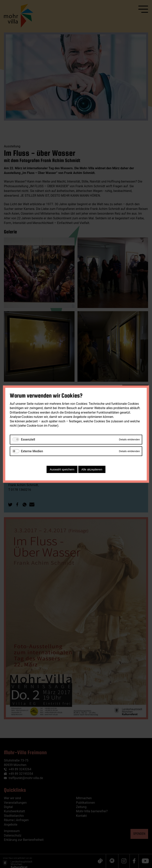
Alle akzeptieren (92, 469)
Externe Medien (32, 451)
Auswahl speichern (62, 469)
